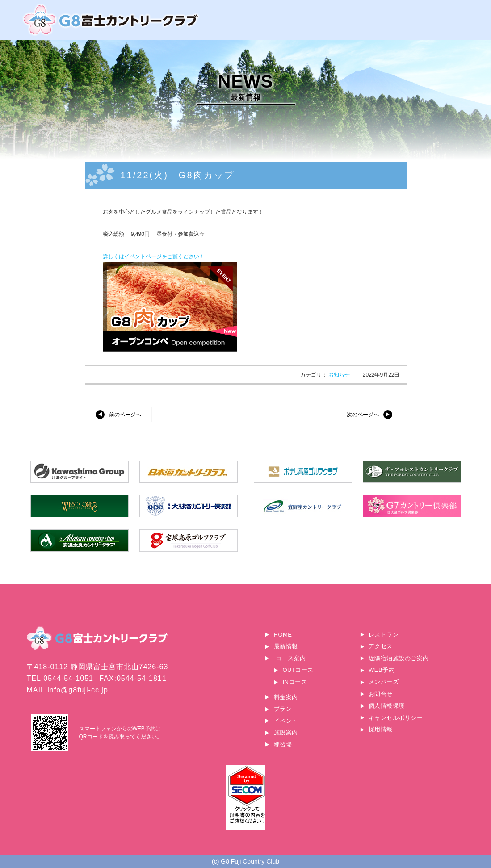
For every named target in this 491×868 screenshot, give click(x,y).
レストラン (384, 635)
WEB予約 (382, 670)
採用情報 (381, 729)
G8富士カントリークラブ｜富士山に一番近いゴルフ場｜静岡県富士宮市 (112, 20)
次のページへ (363, 415)
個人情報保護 (387, 706)
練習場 (283, 744)
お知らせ (340, 375)
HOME (283, 635)
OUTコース (298, 670)
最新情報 (286, 646)
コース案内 (291, 658)
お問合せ (381, 694)
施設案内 (286, 732)
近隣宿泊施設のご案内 (399, 658)
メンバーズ (384, 682)
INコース (295, 682)
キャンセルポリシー (396, 718)
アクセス (381, 646)
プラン (283, 709)
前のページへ (125, 415)
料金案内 (286, 697)
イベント (286, 721)
